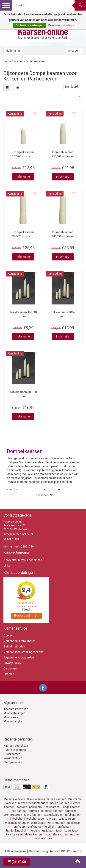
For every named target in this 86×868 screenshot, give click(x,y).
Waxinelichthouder (17, 823)
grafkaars (20, 827)
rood (48, 835)
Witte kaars (38, 823)
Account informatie (16, 709)
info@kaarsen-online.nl (18, 534)
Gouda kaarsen (60, 803)
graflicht (50, 827)
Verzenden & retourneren (20, 641)
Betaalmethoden (14, 647)
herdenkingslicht (17, 831)
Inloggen (74, 51)
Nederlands (13, 51)
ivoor (59, 831)
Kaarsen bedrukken (16, 746)
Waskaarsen (67, 819)
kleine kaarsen (34, 835)
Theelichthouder (34, 819)
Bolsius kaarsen (15, 799)
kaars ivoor (71, 831)
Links (7, 566)
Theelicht (16, 819)
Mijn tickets (11, 717)
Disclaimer (11, 669)
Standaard (71, 87)
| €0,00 (17, 862)
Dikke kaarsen (36, 799)
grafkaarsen (35, 827)
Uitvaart (52, 819)
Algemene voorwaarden (19, 658)
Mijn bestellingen (14, 713)
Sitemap (9, 674)
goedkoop (73, 823)
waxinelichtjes (43, 838)
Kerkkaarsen (52, 807)
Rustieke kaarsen (15, 750)
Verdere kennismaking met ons (24, 652)
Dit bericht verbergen (29, 25)
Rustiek (34, 811)
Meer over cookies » (61, 25)
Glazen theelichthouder (33, 803)
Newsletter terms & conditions (23, 560)
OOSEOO (59, 851)
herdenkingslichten (42, 831)
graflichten (64, 827)
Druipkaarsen (12, 754)
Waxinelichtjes (13, 758)
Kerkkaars (35, 807)
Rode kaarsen (18, 811)
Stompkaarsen (13, 762)
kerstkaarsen (14, 835)
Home (7, 62)
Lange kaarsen (71, 807)
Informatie (23, 177)
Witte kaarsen (56, 823)
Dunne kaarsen (57, 799)
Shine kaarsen (33, 815)
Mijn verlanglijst (14, 721)
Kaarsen (18, 62)
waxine (74, 835)
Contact (9, 636)
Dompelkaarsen (36, 62)
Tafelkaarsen (73, 815)
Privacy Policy (12, 663)
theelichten (60, 835)
